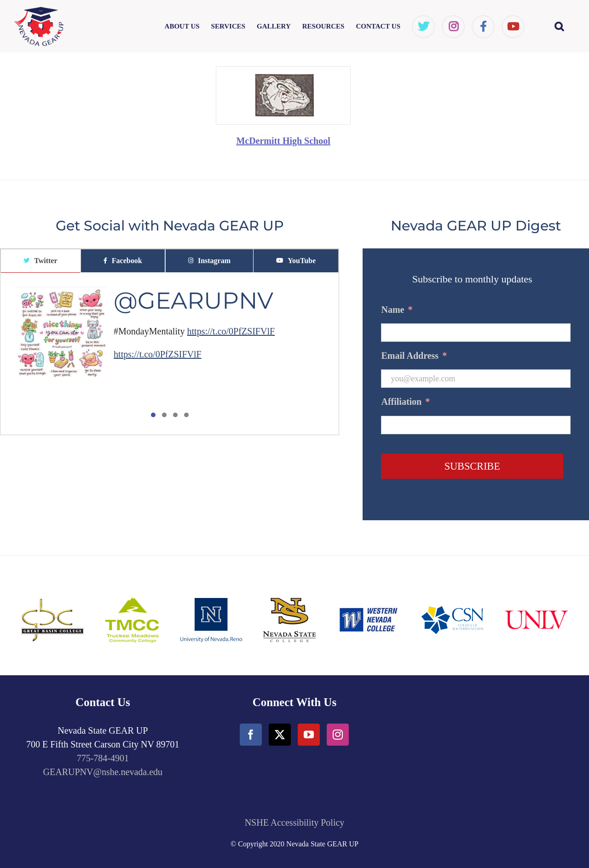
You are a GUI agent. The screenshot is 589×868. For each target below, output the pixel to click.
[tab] (40, 261)
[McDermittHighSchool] (283, 71)
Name (397, 310)
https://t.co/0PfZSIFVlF (231, 331)
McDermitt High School (283, 141)
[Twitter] (280, 735)
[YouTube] (309, 735)
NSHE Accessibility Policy (295, 822)
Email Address (414, 356)
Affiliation (405, 402)
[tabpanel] (170, 354)
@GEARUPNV (193, 301)
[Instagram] (338, 735)
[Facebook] (251, 735)
